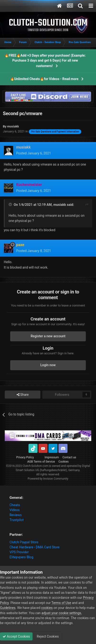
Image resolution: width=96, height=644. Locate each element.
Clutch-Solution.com (35, 466)
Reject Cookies (47, 636)
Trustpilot (17, 520)
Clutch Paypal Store (24, 542)
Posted (34, 153)
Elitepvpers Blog (21, 557)
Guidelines (8, 608)
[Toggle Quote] (11, 204)
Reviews (16, 515)
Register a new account (48, 336)
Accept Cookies (16, 636)
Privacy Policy (25, 457)
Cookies (64, 462)
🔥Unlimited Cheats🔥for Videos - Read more (44, 79)
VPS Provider (19, 552)
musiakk (60, 205)
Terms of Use (61, 603)
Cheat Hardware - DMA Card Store (35, 547)
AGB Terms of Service (41, 462)
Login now (48, 365)
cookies (47, 608)
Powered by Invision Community (48, 479)
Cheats (15, 505)
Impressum (52, 457)
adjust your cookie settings (61, 613)
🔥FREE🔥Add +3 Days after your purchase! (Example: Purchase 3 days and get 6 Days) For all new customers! (45, 61)
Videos (15, 510)
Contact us (69, 457)
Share (23, 395)
